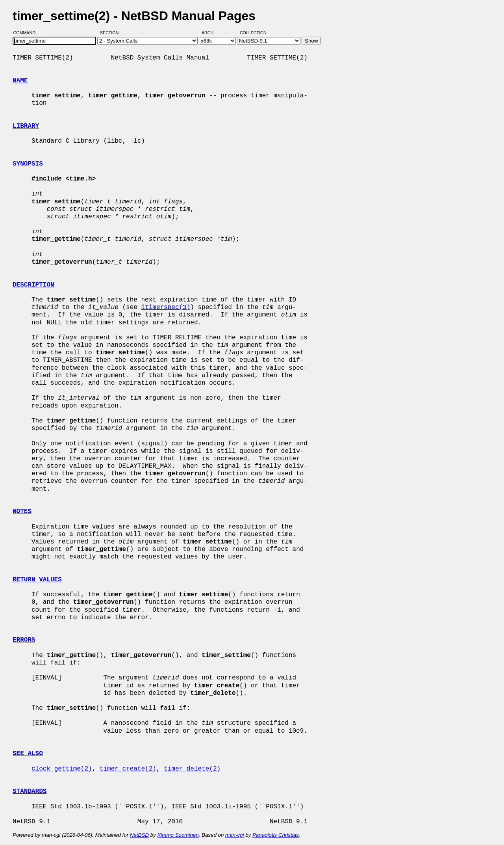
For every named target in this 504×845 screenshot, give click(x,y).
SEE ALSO (28, 754)
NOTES (22, 512)
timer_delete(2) (192, 769)
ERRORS (24, 640)
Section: (112, 33)
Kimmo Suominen (178, 835)
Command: (27, 33)
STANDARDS (30, 791)
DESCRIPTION (33, 285)
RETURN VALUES (37, 580)
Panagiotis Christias (276, 835)
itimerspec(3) (166, 307)
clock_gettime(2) (62, 769)
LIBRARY (26, 126)
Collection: (254, 33)
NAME (20, 81)
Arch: (212, 33)
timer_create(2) (128, 769)
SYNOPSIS (28, 164)
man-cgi (234, 835)
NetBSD (139, 835)
